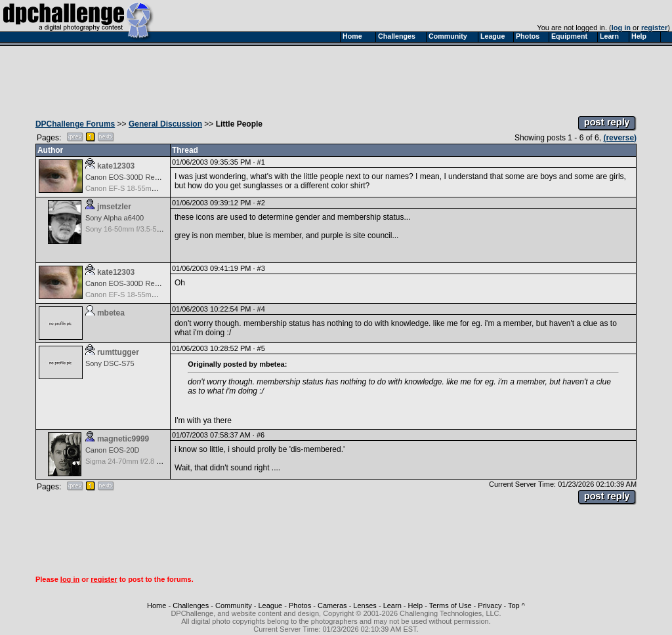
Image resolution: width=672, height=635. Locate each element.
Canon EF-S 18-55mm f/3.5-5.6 (136, 188)
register (654, 28)
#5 (261, 348)
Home (157, 605)
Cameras (332, 605)
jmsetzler (114, 207)
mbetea (111, 313)
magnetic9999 (123, 439)
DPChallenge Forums (75, 124)
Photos (300, 605)
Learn (392, 605)
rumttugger (118, 352)
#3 (261, 268)
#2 (261, 203)
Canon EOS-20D (113, 450)
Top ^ (516, 605)
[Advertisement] (336, 77)
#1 (261, 162)
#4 (261, 309)
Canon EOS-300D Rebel (125, 177)
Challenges (191, 605)
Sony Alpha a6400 (115, 218)
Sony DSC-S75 (110, 363)
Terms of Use (451, 605)
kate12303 (116, 166)
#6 (261, 435)
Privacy (490, 605)
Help (416, 605)
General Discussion (165, 124)
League (270, 605)
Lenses (365, 605)
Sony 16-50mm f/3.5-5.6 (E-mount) (141, 229)
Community (234, 605)
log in (621, 28)
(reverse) (620, 138)
